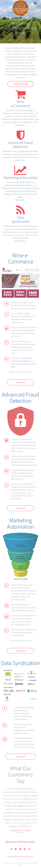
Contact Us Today (20, 84)
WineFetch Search (25, 856)
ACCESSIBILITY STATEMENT (30, 863)
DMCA (21, 865)
